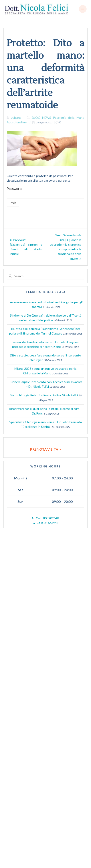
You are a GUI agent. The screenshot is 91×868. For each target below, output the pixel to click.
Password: (45, 193)
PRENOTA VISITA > (46, 449)
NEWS (47, 118)
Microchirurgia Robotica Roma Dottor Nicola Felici (44, 395)
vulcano (16, 118)
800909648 (45, 518)
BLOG (36, 118)
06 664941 (46, 523)
